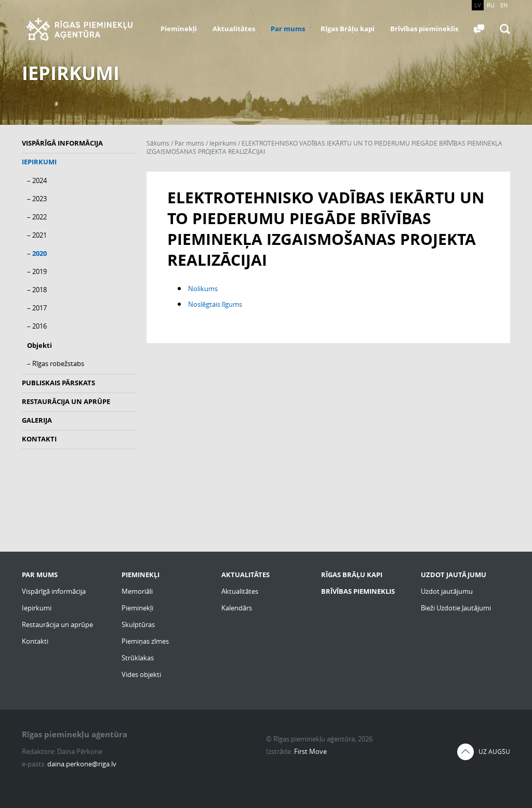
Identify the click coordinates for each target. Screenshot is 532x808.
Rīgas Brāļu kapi (348, 29)
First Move (310, 751)
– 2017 (37, 308)
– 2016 (37, 326)
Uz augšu (494, 752)
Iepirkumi (39, 162)
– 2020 (37, 253)
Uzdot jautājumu (447, 591)
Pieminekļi (179, 29)
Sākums (158, 143)
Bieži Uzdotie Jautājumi (456, 608)
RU (491, 5)
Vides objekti (141, 674)
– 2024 (37, 180)
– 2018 (37, 290)
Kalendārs (237, 608)
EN (504, 5)
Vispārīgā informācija (62, 143)
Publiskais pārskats (58, 383)
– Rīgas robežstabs (56, 363)
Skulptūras (138, 624)
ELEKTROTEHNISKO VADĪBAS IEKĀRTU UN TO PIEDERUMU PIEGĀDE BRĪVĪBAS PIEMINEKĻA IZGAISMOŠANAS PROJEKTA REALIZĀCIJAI (324, 147)
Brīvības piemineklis (424, 29)
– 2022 (37, 217)
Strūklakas (138, 658)
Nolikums (203, 289)
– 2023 (37, 199)
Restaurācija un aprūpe (66, 401)
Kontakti (39, 439)
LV (478, 5)
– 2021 (37, 235)
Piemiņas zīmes (145, 641)
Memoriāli (137, 591)
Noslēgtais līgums (215, 304)
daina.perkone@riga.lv (82, 764)
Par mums (288, 29)
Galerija (37, 420)
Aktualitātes (234, 29)
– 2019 (37, 271)
